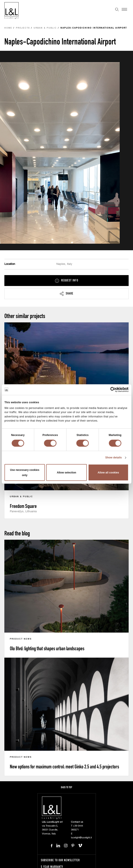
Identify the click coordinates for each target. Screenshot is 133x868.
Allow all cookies (108, 473)
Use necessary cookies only (25, 473)
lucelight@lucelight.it (81, 838)
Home (8, 28)
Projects (23, 28)
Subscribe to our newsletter (60, 860)
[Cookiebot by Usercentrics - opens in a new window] (110, 390)
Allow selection (66, 473)
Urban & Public (45, 28)
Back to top (66, 787)
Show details (114, 458)
